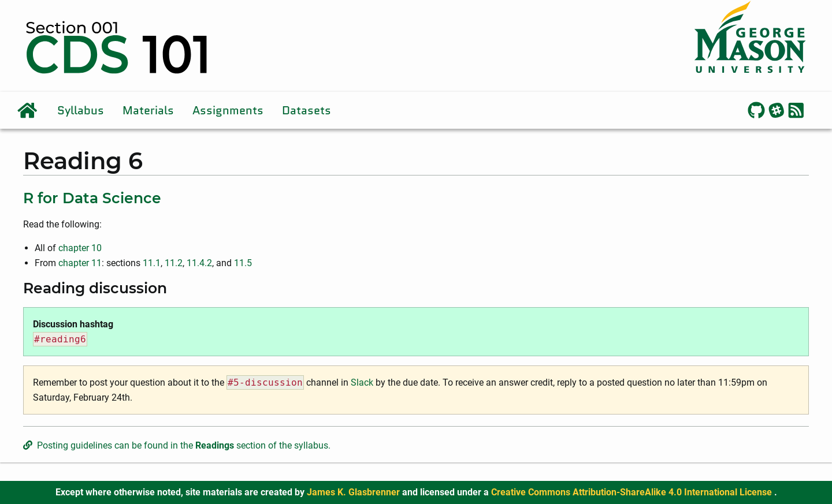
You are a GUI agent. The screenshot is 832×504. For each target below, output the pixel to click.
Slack (362, 382)
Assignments (228, 110)
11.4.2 (199, 263)
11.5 (243, 263)
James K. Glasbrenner (354, 492)
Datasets (307, 110)
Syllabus (81, 110)
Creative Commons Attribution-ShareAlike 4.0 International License (633, 492)
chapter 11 (80, 263)
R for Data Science (92, 198)
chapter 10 (80, 248)
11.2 (174, 263)
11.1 (152, 263)
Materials (148, 110)
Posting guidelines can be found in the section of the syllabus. (177, 445)
